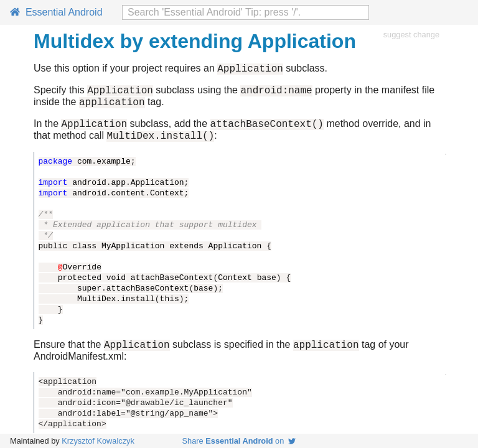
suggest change (411, 35)
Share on (239, 441)
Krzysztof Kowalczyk (98, 441)
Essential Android (56, 12)
